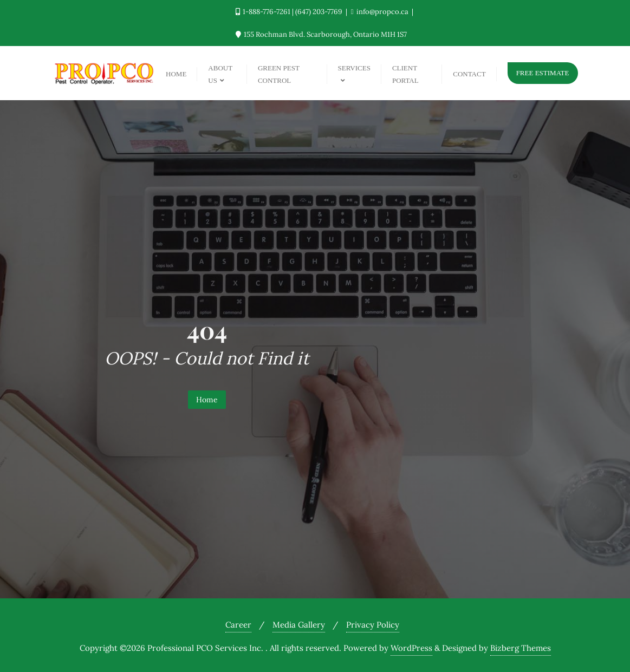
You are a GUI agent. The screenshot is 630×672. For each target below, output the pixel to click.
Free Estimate (543, 73)
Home (207, 400)
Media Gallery (299, 625)
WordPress (411, 648)
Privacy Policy (373, 625)
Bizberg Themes (521, 648)
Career (238, 625)
